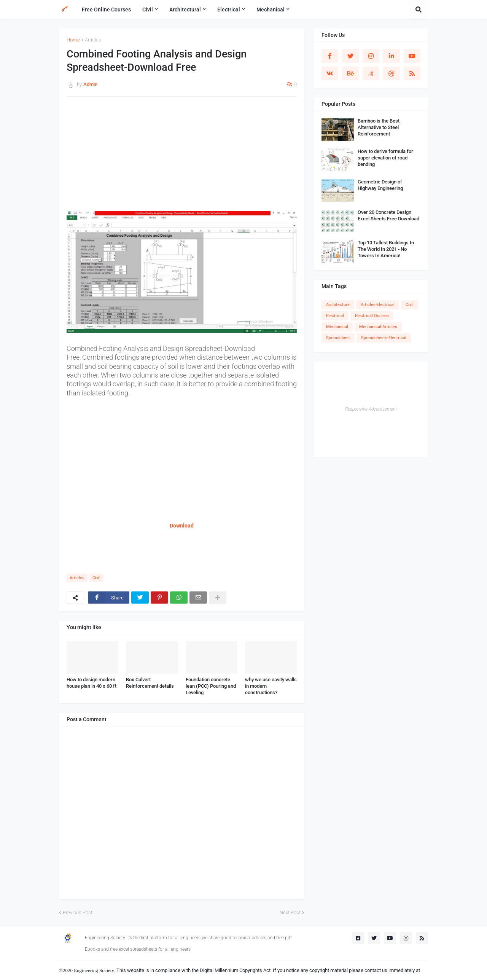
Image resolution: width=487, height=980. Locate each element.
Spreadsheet (338, 338)
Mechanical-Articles (378, 327)
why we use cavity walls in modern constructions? (271, 686)
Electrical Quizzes (372, 316)
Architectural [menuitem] (185, 10)
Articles (93, 40)
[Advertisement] (182, 158)
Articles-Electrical (378, 305)
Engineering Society (94, 970)
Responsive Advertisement (371, 409)
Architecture (338, 305)
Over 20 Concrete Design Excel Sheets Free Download (388, 215)
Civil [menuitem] (148, 10)
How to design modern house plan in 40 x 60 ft (92, 683)
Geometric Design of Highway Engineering (380, 185)
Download (182, 526)
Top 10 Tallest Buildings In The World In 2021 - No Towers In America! (386, 249)
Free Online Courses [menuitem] (106, 10)
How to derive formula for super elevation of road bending (385, 158)
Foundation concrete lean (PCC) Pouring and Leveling (211, 686)
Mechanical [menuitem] (271, 10)
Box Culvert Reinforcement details (150, 683)
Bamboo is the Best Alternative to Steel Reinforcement (379, 127)
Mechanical (337, 327)
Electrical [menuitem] (229, 10)
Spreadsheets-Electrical (384, 338)
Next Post (290, 912)
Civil (96, 578)
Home (73, 40)
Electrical (335, 316)
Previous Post (78, 912)
